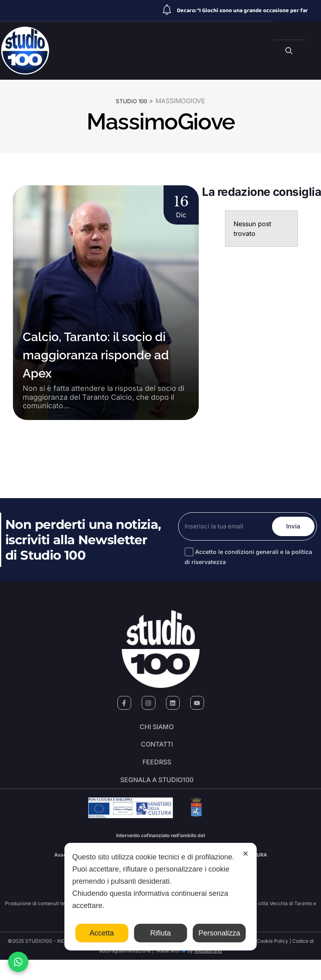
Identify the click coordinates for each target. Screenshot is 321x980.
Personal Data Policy (229, 961)
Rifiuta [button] (160, 933)
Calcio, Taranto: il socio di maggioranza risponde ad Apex (96, 355)
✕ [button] (246, 854)
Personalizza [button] (219, 933)
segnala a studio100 (157, 798)
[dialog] (161, 897)
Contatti (157, 752)
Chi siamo (157, 730)
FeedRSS (157, 775)
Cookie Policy (272, 961)
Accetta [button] (102, 933)
